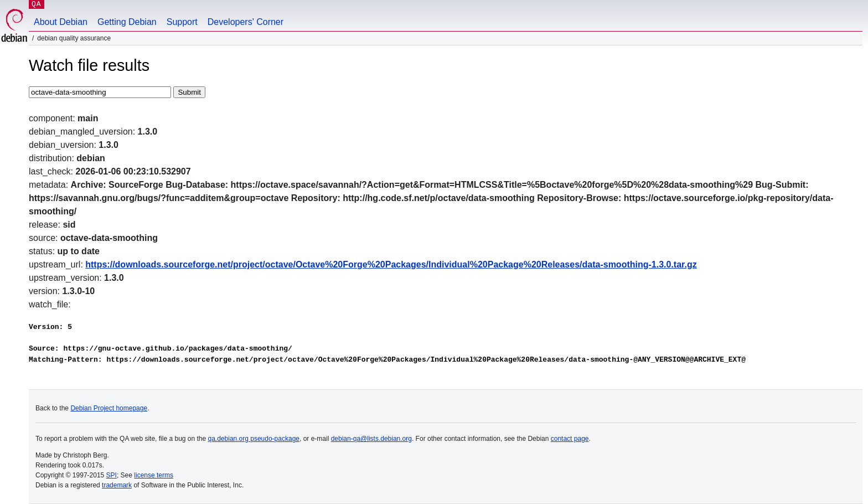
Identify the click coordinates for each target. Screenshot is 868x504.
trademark (117, 485)
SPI (112, 475)
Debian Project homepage (109, 408)
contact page (570, 439)
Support (182, 22)
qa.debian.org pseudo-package (254, 439)
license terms (154, 475)
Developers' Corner (246, 22)
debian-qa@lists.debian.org (371, 439)
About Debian (61, 22)
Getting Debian (127, 22)
